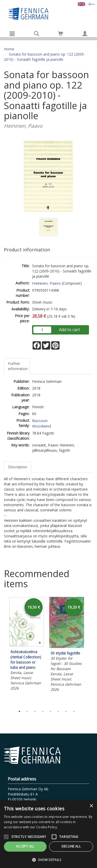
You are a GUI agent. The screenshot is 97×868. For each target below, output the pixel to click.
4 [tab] (43, 711)
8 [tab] (74, 711)
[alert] (48, 834)
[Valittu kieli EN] (81, 4)
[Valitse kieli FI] (91, 4)
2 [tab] (27, 711)
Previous (3, 651)
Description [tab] (18, 467)
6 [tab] (58, 711)
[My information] (85, 34)
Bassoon (40, 420)
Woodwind (42, 426)
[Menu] (12, 34)
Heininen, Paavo (46, 283)
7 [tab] (66, 711)
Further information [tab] (18, 366)
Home (9, 49)
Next (91, 651)
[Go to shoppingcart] (61, 34)
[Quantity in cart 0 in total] (61, 34)
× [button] (91, 806)
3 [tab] (35, 711)
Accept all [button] (25, 846)
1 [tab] (19, 711)
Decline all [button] (71, 846)
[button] (48, 860)
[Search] (36, 34)
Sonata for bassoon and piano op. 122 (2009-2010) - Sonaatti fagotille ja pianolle (44, 57)
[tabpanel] (27, 645)
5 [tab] (50, 711)
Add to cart (69, 330)
